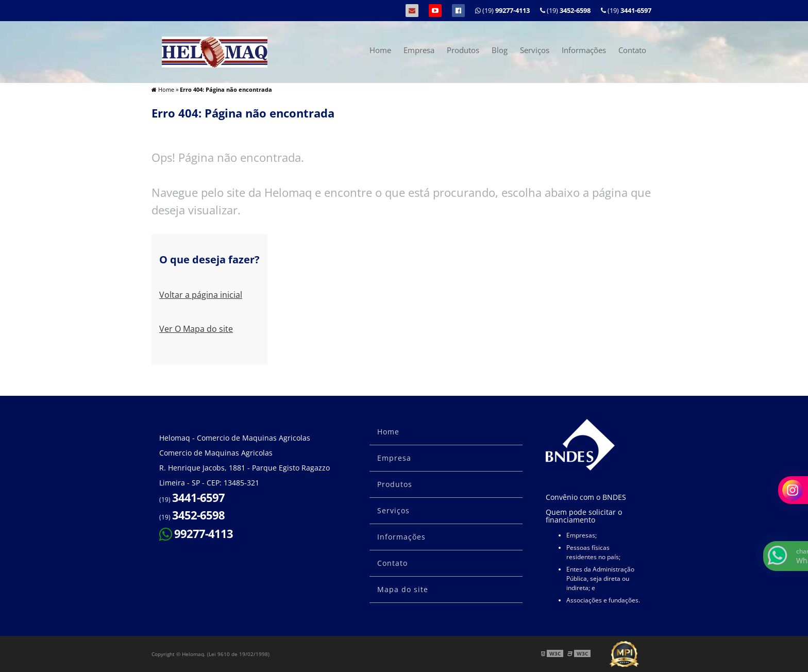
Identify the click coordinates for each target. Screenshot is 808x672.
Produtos (463, 50)
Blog (500, 50)
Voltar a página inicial (201, 295)
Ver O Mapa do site (196, 329)
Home (380, 50)
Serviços (535, 50)
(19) (626, 10)
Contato (632, 50)
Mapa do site (403, 589)
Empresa (419, 50)
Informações (584, 50)
